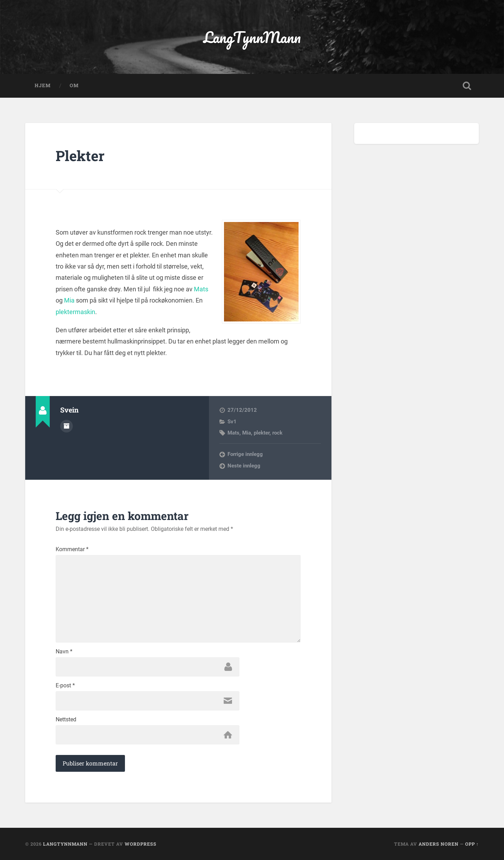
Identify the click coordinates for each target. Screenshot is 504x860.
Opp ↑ (472, 844)
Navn (64, 652)
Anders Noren (439, 844)
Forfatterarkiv (66, 426)
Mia (69, 300)
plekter (262, 433)
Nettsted (66, 720)
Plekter (80, 156)
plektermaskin (75, 312)
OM (74, 85)
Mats (201, 289)
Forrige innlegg (245, 454)
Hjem (43, 85)
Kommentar (72, 549)
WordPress (141, 844)
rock (277, 433)
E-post (65, 686)
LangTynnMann (252, 37)
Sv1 (232, 422)
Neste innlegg (244, 466)
